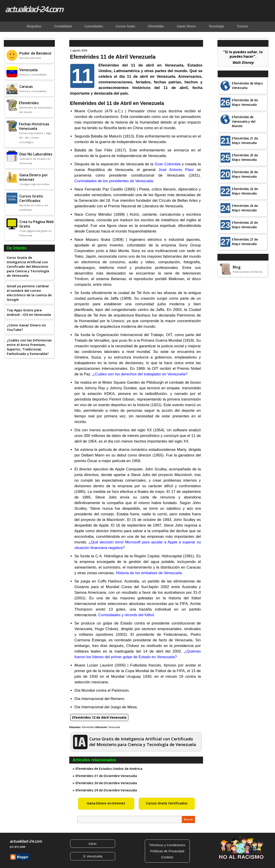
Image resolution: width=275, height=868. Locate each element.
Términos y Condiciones (167, 845)
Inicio (93, 844)
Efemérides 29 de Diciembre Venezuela (106, 790)
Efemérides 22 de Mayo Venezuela (245, 191)
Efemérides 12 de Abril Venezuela (99, 717)
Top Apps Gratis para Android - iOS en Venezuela (29, 312)
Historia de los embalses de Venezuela (149, 573)
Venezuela (114, 727)
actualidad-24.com (34, 9)
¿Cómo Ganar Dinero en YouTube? (26, 327)
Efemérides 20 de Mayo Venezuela (245, 174)
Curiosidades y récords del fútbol (126, 615)
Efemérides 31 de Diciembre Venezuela (106, 776)
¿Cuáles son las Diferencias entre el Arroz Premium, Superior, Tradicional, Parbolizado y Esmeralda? (29, 347)
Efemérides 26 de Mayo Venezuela (245, 102)
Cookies (167, 857)
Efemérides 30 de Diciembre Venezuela (106, 783)
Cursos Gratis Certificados (167, 803)
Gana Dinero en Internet (106, 803)
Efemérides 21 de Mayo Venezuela (245, 141)
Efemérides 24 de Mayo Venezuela (245, 208)
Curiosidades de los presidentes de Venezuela (114, 181)
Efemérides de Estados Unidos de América (109, 768)
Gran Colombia (168, 164)
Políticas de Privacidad (167, 851)
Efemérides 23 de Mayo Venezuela (245, 225)
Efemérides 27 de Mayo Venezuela (245, 242)
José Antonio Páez (176, 170)
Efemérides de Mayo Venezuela (247, 85)
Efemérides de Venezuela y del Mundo (244, 121)
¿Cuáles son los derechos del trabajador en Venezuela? (140, 374)
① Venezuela (93, 856)
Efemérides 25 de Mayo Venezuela (245, 157)
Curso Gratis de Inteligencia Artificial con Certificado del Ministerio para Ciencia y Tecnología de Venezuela (28, 266)
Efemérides (88, 727)
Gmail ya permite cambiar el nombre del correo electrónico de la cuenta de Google (29, 293)
